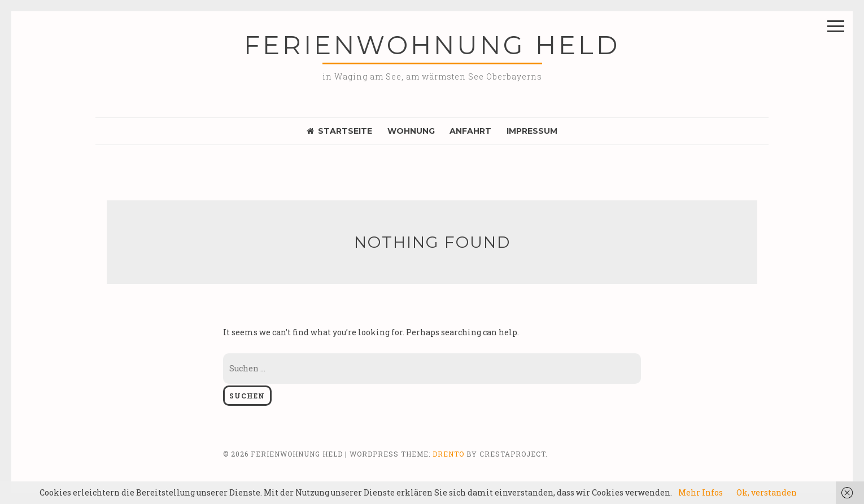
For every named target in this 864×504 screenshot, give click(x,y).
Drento (448, 454)
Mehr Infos (701, 492)
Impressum (532, 131)
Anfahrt (470, 131)
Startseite (339, 131)
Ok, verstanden (767, 492)
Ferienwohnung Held (432, 45)
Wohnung (411, 131)
